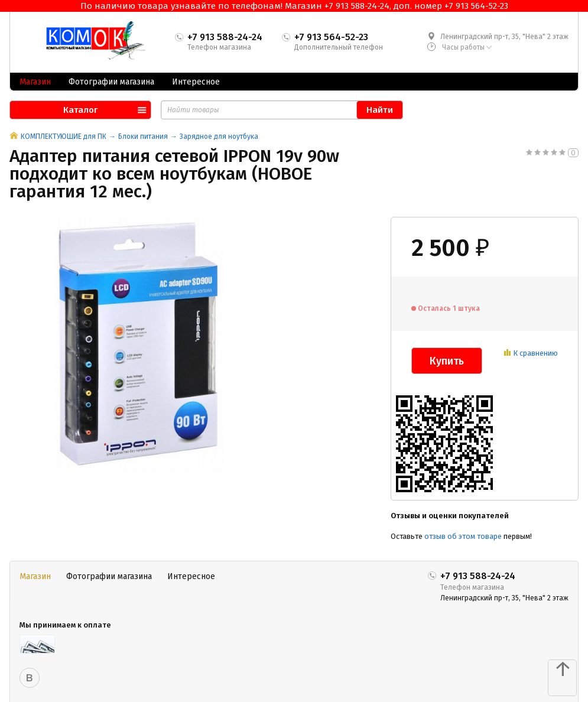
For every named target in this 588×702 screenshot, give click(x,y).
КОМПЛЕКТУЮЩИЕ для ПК (64, 136)
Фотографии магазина (111, 82)
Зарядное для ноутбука (219, 136)
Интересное (196, 82)
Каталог (80, 110)
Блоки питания (143, 136)
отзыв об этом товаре (463, 536)
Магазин (35, 82)
